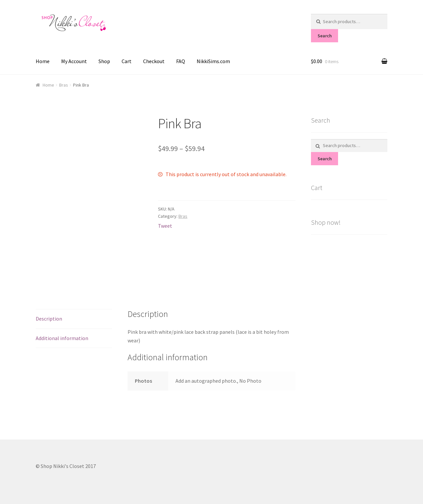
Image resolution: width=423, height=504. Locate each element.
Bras (64, 85)
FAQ (181, 61)
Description (49, 319)
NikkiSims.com (213, 61)
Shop (104, 61)
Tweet (165, 226)
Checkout (154, 61)
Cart (127, 61)
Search (325, 36)
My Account (74, 61)
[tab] (74, 319)
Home (43, 61)
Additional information (62, 338)
